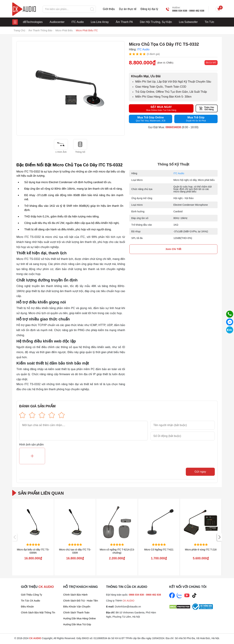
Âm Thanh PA (124, 22)
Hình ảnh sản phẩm (31, 445)
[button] (219, 537)
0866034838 (173, 127)
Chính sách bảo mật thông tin (38, 613)
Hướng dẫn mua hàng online (79, 618)
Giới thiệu (109, 9)
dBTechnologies (33, 22)
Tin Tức (209, 22)
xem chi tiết (173, 249)
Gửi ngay (200, 472)
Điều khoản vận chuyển (77, 607)
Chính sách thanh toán (76, 613)
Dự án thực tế (128, 9)
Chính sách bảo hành (75, 595)
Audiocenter (57, 22)
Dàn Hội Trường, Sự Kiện (156, 22)
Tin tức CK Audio (30, 601)
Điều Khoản (27, 607)
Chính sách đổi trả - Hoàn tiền (81, 601)
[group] (71, 88)
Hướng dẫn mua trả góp (77, 624)
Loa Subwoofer (188, 22)
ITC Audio (78, 22)
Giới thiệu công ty (32, 595)
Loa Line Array (100, 22)
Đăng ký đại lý (149, 9)
